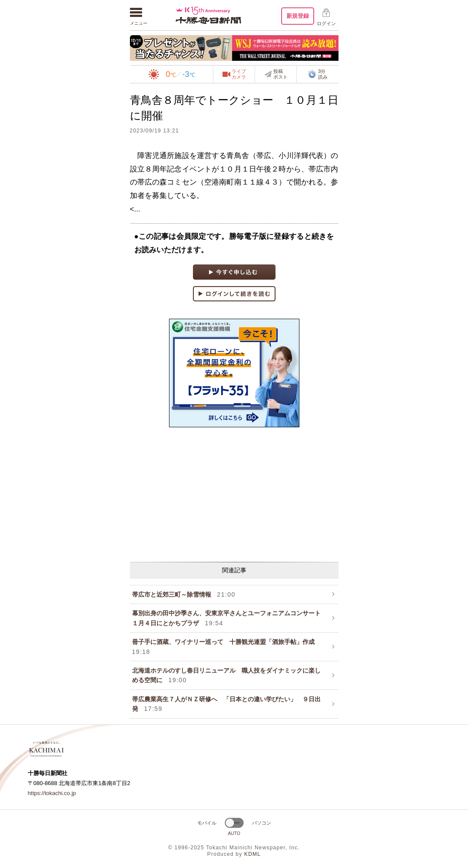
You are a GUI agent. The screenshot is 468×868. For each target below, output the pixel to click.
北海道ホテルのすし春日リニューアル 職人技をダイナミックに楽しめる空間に (226, 675)
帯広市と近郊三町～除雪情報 (184, 594)
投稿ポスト (280, 74)
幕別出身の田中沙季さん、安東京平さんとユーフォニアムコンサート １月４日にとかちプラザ (229, 618)
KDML (252, 854)
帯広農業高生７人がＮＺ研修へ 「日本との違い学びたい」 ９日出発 (226, 704)
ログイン (326, 23)
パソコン (262, 823)
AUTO (234, 833)
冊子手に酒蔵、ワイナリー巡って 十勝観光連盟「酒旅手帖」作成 (226, 647)
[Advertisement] (234, 495)
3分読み (317, 74)
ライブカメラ (239, 74)
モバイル (207, 823)
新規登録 (298, 16)
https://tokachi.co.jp (52, 793)
